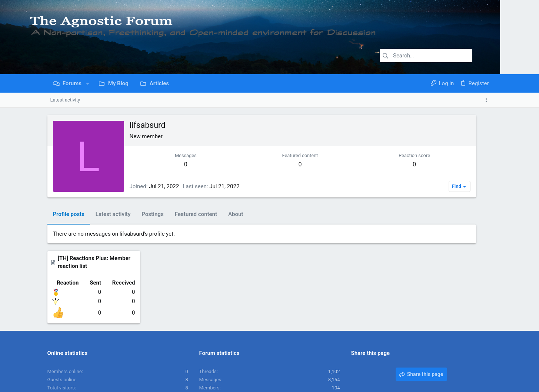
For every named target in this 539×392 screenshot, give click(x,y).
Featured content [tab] (196, 214)
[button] (88, 84)
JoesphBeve (327, 324)
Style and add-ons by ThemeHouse (218, 383)
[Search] (426, 56)
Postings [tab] (152, 214)
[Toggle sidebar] (488, 100)
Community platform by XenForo (112, 383)
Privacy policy (424, 364)
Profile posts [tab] (69, 214)
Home (464, 364)
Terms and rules (388, 364)
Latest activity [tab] (113, 214)
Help (448, 364)
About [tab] (236, 214)
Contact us (354, 364)
